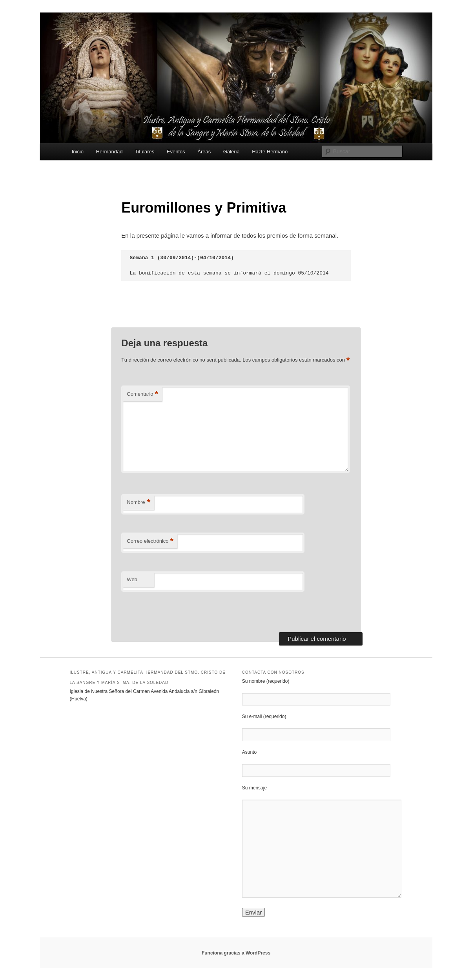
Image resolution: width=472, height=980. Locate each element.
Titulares (145, 152)
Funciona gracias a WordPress (236, 953)
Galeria (231, 152)
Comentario (142, 394)
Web (132, 579)
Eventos (176, 152)
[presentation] (175, 609)
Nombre (139, 503)
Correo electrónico (150, 541)
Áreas (204, 152)
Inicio (78, 152)
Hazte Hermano (270, 152)
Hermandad (109, 152)
